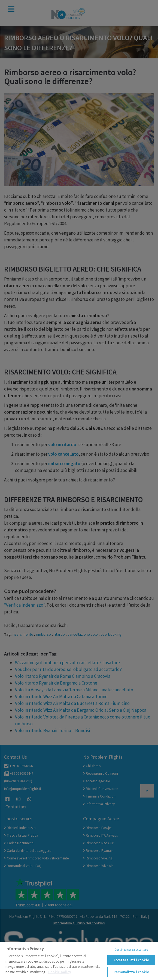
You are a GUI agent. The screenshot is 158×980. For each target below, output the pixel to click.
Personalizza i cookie (131, 972)
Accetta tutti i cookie (131, 960)
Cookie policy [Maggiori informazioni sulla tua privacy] (60, 972)
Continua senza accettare (131, 950)
